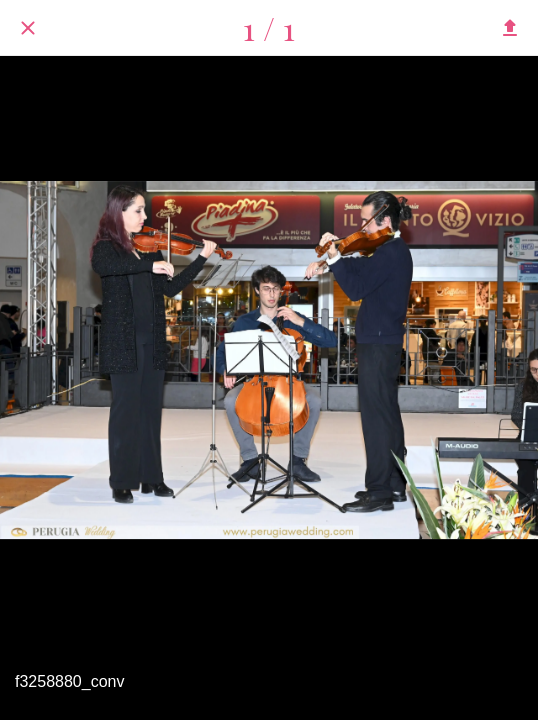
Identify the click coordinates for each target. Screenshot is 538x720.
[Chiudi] (28, 28)
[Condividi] (510, 28)
